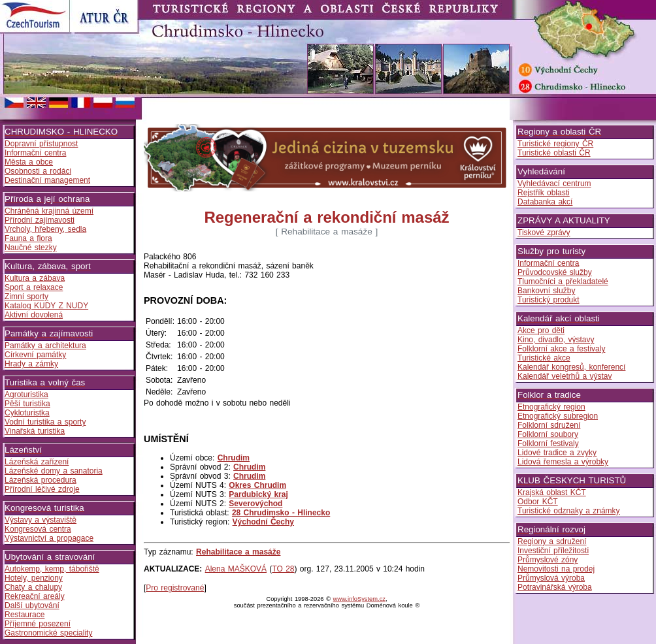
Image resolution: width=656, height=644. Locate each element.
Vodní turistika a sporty (45, 422)
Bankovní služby (546, 291)
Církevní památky (35, 355)
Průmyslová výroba (551, 578)
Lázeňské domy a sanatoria (54, 471)
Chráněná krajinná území (49, 211)
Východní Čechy (263, 522)
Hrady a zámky (31, 364)
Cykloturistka (27, 413)
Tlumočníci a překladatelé (563, 282)
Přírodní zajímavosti (40, 220)
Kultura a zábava (35, 278)
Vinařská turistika (35, 431)
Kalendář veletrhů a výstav (565, 376)
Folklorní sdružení (549, 425)
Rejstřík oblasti (544, 193)
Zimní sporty (26, 297)
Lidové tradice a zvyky (557, 453)
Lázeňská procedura (41, 480)
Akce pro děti (541, 330)
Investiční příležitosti (553, 551)
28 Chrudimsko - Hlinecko (281, 513)
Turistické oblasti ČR (554, 153)
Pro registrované (175, 588)
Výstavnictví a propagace (49, 538)
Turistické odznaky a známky (569, 511)
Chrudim (234, 458)
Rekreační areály (35, 596)
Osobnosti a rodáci (38, 171)
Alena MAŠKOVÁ (236, 569)
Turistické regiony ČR (555, 144)
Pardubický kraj (258, 494)
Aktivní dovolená (34, 315)
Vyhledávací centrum (554, 184)
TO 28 (283, 569)
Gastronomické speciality (48, 633)
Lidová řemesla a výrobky (563, 462)
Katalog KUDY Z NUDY (46, 306)
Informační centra (35, 153)
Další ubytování (32, 605)
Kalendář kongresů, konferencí (571, 367)
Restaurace (25, 615)
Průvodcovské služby (555, 272)
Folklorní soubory (548, 434)
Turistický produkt (549, 300)
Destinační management (47, 180)
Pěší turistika (27, 404)
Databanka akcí (545, 202)
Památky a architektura (45, 346)
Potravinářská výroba (555, 587)
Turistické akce (544, 358)
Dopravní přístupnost (41, 144)
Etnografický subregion (558, 416)
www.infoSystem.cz (359, 599)
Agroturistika (26, 394)
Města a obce (29, 162)
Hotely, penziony (34, 578)
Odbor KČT (538, 502)
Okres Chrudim (257, 485)
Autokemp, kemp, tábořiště (52, 569)
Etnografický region (551, 407)
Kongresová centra (38, 529)
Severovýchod (255, 504)
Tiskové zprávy (544, 233)
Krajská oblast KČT (552, 492)
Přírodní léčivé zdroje (42, 489)
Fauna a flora (28, 238)
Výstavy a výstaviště (41, 520)
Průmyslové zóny (548, 560)
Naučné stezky (31, 248)
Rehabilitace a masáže (238, 552)
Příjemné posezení (38, 624)
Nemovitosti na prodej (556, 569)
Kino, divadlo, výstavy (556, 340)
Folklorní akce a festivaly (561, 349)
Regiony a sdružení (552, 541)
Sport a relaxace (34, 287)
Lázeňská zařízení (37, 462)
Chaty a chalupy (33, 587)
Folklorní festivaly (548, 443)
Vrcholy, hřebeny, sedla (45, 229)
